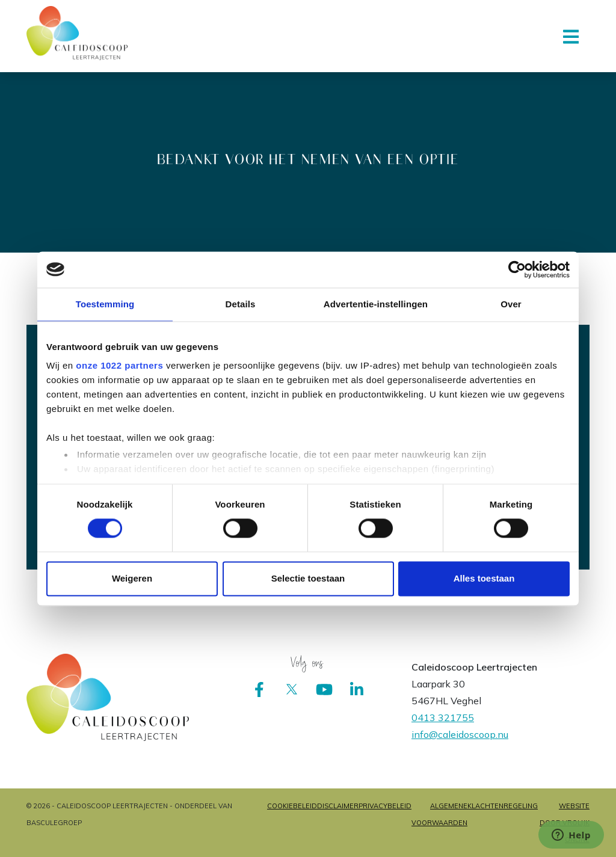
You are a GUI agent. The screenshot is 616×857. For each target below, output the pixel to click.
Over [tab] (511, 304)
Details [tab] (241, 304)
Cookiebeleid (292, 806)
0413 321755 (443, 717)
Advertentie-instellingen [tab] (376, 304)
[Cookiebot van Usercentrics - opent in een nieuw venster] (517, 269)
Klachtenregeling (503, 806)
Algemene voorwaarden (439, 814)
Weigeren (132, 578)
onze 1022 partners (119, 365)
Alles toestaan (484, 578)
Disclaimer (338, 806)
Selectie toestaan (308, 578)
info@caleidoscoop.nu (460, 734)
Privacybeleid (385, 806)
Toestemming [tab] (105, 304)
